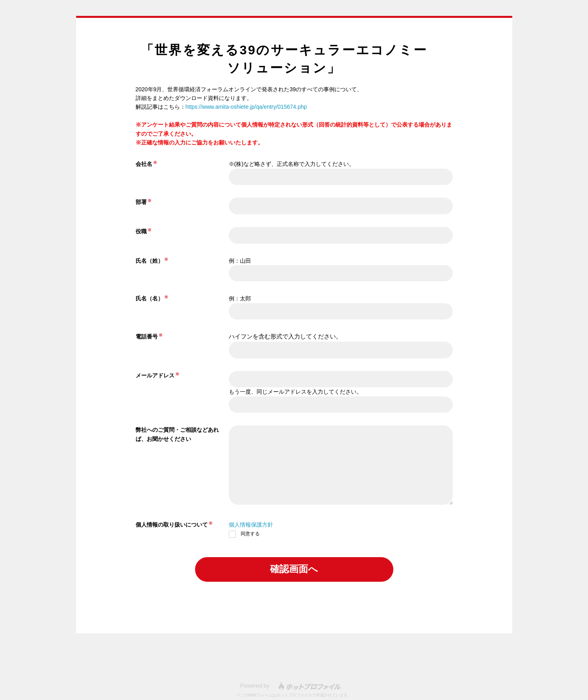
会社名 (144, 164)
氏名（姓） (149, 261)
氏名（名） (149, 298)
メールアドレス (155, 375)
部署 (141, 202)
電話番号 (147, 337)
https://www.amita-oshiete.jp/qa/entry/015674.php (246, 107)
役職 (141, 231)
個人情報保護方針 (251, 525)
